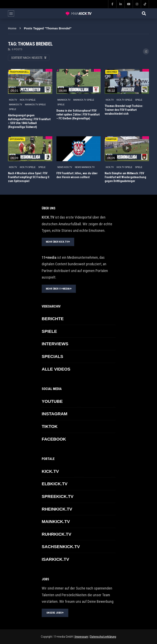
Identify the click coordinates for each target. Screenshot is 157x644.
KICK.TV (13, 100)
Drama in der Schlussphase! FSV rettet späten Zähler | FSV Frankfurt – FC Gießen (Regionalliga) (78, 114)
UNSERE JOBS (55, 613)
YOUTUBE (52, 401)
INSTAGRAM (55, 414)
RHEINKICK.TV (57, 509)
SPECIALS (52, 356)
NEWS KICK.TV (65, 167)
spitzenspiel (17, 139)
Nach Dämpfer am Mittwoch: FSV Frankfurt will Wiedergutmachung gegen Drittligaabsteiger (125, 177)
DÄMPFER (111, 139)
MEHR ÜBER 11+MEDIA (59, 289)
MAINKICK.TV (16, 105)
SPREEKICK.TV (58, 496)
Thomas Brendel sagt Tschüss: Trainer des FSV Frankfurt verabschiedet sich (124, 110)
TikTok (50, 426)
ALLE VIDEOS (56, 369)
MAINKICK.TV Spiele (35, 105)
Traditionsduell (19, 72)
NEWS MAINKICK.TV (85, 167)
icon (30, 81)
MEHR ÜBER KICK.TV (58, 242)
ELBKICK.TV (55, 484)
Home (12, 28)
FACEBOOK (54, 439)
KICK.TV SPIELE (28, 100)
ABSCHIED (112, 72)
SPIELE (13, 109)
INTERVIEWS (55, 344)
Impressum (81, 637)
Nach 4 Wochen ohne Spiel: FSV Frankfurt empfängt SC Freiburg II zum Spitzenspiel (29, 177)
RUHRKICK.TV (57, 534)
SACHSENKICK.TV (61, 547)
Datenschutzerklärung (103, 637)
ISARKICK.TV (55, 559)
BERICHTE (53, 319)
